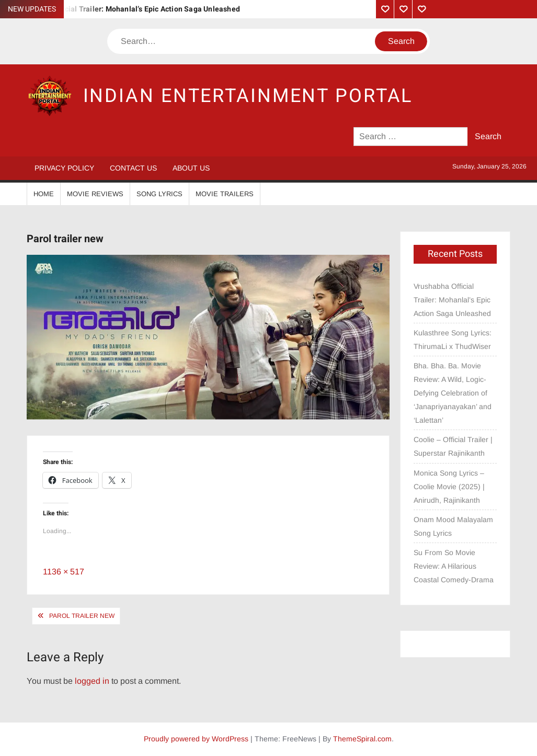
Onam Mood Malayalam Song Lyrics (453, 526)
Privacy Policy (64, 168)
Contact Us (133, 168)
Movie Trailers (225, 194)
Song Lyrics (159, 194)
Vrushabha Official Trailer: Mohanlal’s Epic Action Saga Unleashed (127, 9)
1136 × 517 (64, 572)
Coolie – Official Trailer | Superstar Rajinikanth (453, 446)
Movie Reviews (95, 194)
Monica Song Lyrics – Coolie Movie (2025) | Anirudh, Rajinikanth (449, 487)
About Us (191, 168)
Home (44, 194)
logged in (92, 681)
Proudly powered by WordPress (196, 739)
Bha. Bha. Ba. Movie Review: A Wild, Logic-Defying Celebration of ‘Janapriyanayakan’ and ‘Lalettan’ (453, 393)
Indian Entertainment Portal (248, 96)
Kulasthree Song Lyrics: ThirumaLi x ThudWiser (453, 340)
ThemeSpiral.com (362, 739)
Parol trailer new (82, 616)
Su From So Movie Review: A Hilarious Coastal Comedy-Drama (454, 566)
